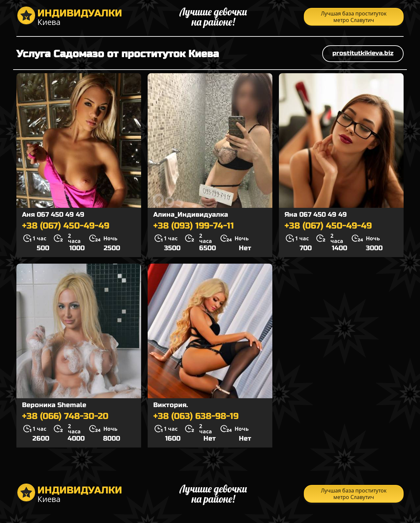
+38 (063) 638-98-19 (196, 416)
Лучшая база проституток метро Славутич (354, 17)
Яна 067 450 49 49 (316, 215)
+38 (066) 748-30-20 (65, 416)
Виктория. (171, 405)
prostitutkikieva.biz (363, 53)
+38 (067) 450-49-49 (66, 226)
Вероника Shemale (54, 405)
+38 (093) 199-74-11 (194, 226)
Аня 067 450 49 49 (53, 215)
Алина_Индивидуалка (191, 215)
